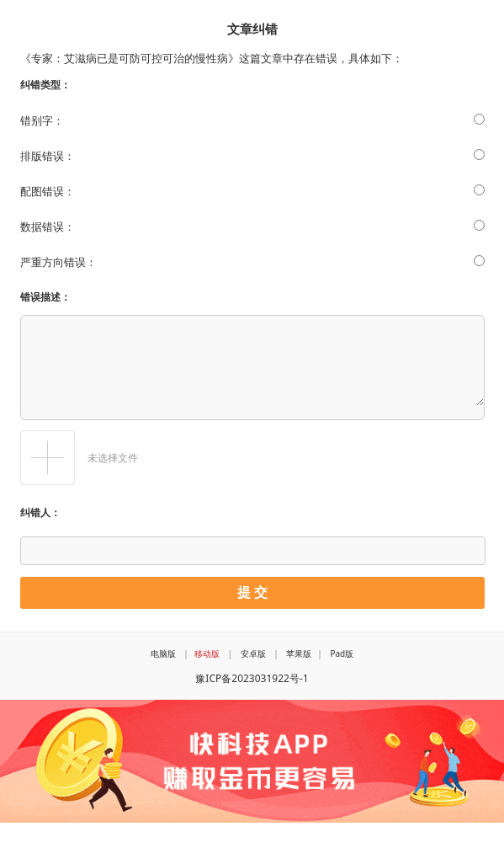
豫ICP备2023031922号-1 (252, 678)
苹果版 (299, 653)
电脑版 (163, 653)
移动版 (207, 653)
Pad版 (342, 653)
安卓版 (253, 653)
